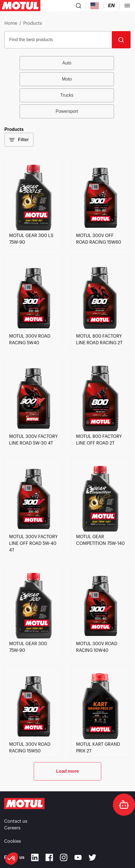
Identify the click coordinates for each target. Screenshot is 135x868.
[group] (68, 87)
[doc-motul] (124, 805)
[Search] (121, 40)
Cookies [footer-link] (13, 841)
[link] (33, 229)
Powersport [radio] (67, 111)
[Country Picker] (95, 6)
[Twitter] (92, 857)
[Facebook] (49, 857)
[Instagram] (64, 857)
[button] (12, 859)
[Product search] (79, 6)
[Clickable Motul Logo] (20, 6)
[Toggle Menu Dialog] (127, 6)
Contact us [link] (16, 821)
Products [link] (33, 23)
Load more (67, 771)
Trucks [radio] (67, 95)
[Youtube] (78, 857)
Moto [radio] (67, 79)
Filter (19, 140)
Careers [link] (12, 828)
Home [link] (11, 23)
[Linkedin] (35, 857)
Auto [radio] (67, 63)
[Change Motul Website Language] (111, 6)
